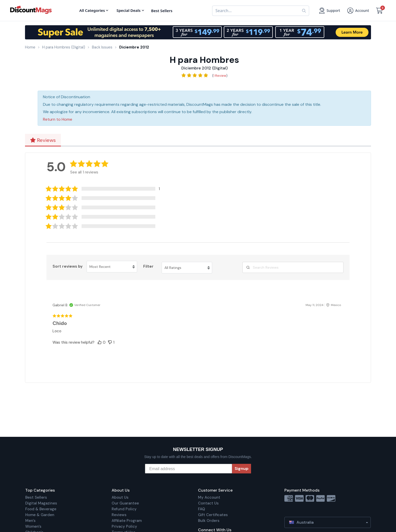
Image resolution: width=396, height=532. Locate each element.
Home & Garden (40, 515)
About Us (120, 497)
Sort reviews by (68, 266)
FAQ (202, 509)
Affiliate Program (127, 521)
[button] (107, 189)
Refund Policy (124, 509)
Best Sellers (36, 497)
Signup (242, 468)
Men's (30, 521)
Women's (33, 526)
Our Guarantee (125, 503)
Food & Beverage (41, 509)
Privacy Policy (124, 526)
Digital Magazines (41, 503)
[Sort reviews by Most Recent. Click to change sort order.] (112, 267)
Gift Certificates (213, 515)
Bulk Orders (209, 521)
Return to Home (58, 119)
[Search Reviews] (293, 267)
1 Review (220, 76)
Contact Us (208, 503)
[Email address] (189, 469)
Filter (148, 266)
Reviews (43, 140)
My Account (209, 497)
